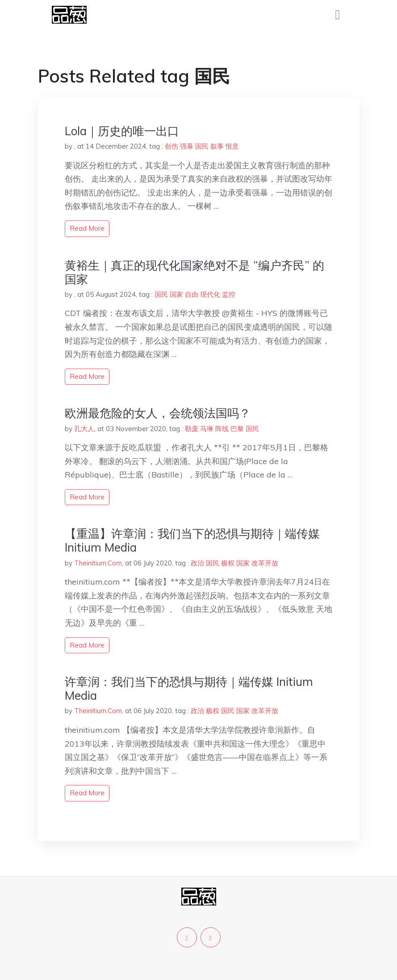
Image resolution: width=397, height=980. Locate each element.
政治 (197, 563)
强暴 (187, 146)
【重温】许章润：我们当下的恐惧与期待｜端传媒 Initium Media (192, 540)
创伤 (171, 146)
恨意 (232, 146)
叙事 (217, 146)
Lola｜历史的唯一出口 (122, 131)
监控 (229, 294)
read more (87, 228)
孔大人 (84, 429)
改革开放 (265, 563)
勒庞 (192, 429)
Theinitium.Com (98, 563)
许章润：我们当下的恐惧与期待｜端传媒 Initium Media (189, 689)
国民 (202, 146)
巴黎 (237, 429)
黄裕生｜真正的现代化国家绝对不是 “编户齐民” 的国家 (194, 272)
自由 (192, 294)
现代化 (210, 294)
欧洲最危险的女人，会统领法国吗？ (158, 413)
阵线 (222, 429)
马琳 (207, 429)
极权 (228, 563)
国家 (176, 294)
